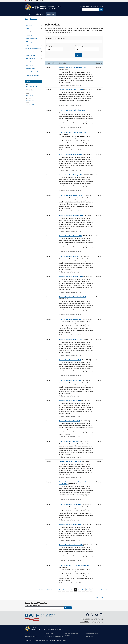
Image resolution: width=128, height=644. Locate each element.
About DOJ (28, 634)
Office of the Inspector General (72, 635)
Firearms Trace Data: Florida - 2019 (70, 525)
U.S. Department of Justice (55, 629)
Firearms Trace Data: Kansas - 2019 (70, 360)
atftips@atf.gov (97, 622)
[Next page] (101, 590)
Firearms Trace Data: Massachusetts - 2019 (72, 297)
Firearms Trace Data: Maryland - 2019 (71, 277)
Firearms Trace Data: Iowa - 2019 (69, 441)
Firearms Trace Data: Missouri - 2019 (70, 195)
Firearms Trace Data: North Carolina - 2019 (72, 132)
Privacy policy (90, 636)
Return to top (99, 597)
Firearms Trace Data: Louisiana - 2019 (71, 319)
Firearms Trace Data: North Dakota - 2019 (72, 110)
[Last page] (108, 590)
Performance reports (92, 634)
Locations (93, 6)
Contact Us (100, 6)
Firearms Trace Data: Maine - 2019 (70, 256)
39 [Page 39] (87, 590)
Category (49, 46)
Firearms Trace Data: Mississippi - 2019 (71, 175)
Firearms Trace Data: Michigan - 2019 (71, 236)
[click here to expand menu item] (41, 25)
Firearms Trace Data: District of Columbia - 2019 (74, 565)
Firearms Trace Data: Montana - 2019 (71, 154)
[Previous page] (49, 590)
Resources (33, 19)
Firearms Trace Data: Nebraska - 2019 (71, 90)
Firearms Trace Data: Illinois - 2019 (70, 401)
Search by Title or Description (56, 38)
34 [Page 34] (68, 590)
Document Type (80, 46)
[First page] (41, 590)
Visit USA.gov (62, 640)
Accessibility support (31, 636)
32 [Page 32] (60, 590)
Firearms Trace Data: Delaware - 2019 (71, 545)
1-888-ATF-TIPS (85, 622)
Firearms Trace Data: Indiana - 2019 (70, 380)
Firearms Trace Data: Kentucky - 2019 (71, 340)
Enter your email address (32, 605)
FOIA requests (49, 634)
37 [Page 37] (79, 590)
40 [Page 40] (91, 590)
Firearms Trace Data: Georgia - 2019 (70, 504)
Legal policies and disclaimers (54, 636)
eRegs (82, 6)
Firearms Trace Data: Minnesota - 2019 (71, 216)
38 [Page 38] (83, 590)
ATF (26, 19)
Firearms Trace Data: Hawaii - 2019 (70, 462)
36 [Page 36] (75, 590)
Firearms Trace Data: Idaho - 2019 (70, 421)
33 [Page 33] (64, 590)
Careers (87, 6)
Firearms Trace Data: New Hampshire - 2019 (73, 68)
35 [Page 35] (71, 590)
